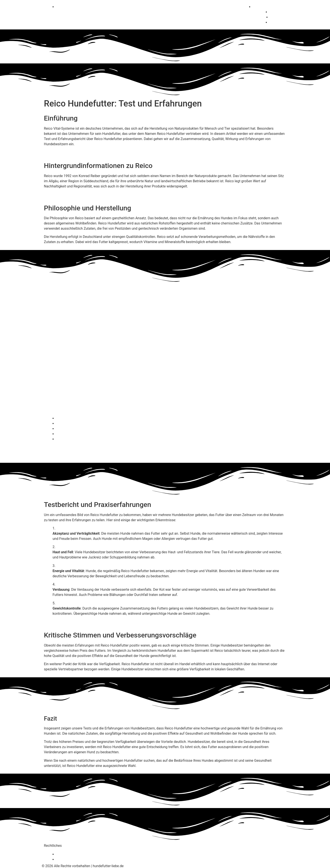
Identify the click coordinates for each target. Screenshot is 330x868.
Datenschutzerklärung (74, 854)
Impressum (66, 859)
